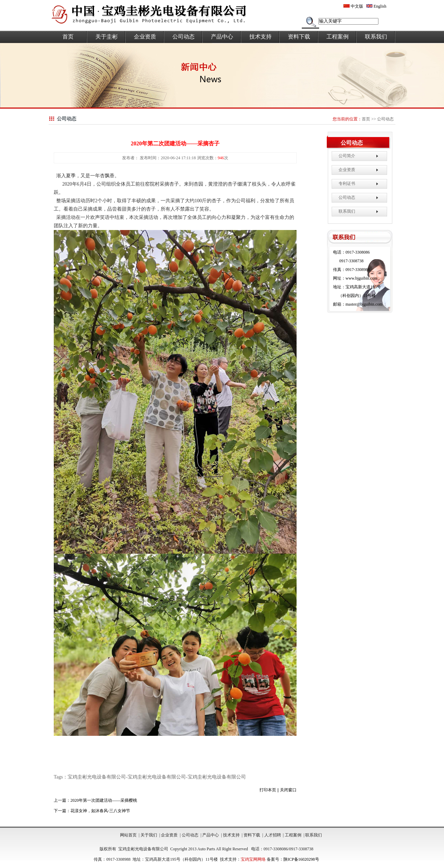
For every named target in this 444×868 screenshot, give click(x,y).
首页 (68, 37)
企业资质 (145, 37)
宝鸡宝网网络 (253, 859)
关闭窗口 (288, 790)
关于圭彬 (106, 37)
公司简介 (347, 156)
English (376, 6)
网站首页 (128, 835)
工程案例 (338, 37)
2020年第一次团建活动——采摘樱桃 (104, 800)
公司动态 (183, 37)
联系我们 (376, 37)
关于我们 (149, 835)
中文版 (353, 6)
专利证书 (347, 184)
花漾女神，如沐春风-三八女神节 (100, 811)
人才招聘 (273, 835)
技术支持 (261, 37)
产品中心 (222, 37)
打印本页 (268, 790)
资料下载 (299, 37)
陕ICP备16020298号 (301, 859)
